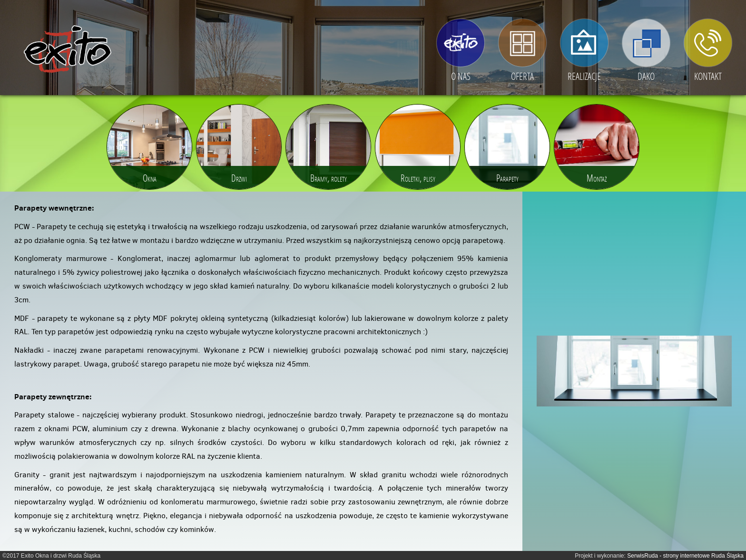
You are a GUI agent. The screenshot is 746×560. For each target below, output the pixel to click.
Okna (150, 178)
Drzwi (239, 178)
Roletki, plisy (418, 178)
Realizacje (584, 76)
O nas (461, 76)
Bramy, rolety (329, 178)
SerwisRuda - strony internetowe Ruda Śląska (685, 556)
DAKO (646, 76)
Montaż (597, 178)
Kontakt (708, 76)
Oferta (522, 76)
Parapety (507, 178)
